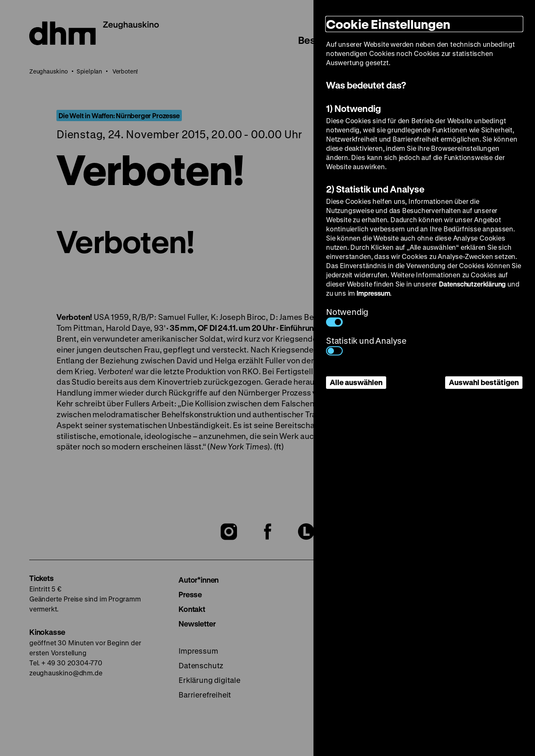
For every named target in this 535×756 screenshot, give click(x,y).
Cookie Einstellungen (388, 24)
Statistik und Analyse (366, 345)
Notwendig (347, 316)
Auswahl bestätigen (484, 382)
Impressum (373, 293)
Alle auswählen (356, 382)
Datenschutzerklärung (472, 284)
